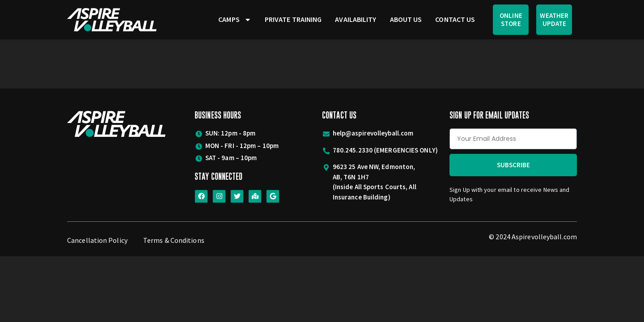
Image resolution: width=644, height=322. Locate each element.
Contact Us (455, 19)
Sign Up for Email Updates (489, 115)
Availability (356, 19)
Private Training (293, 19)
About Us (406, 19)
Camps (235, 20)
